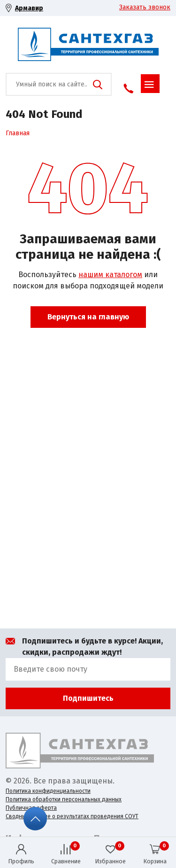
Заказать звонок (145, 7)
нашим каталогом (110, 275)
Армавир (29, 8)
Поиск (98, 85)
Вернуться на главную (88, 317)
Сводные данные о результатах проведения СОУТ (72, 816)
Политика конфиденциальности (48, 791)
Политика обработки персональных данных (64, 799)
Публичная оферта (31, 808)
